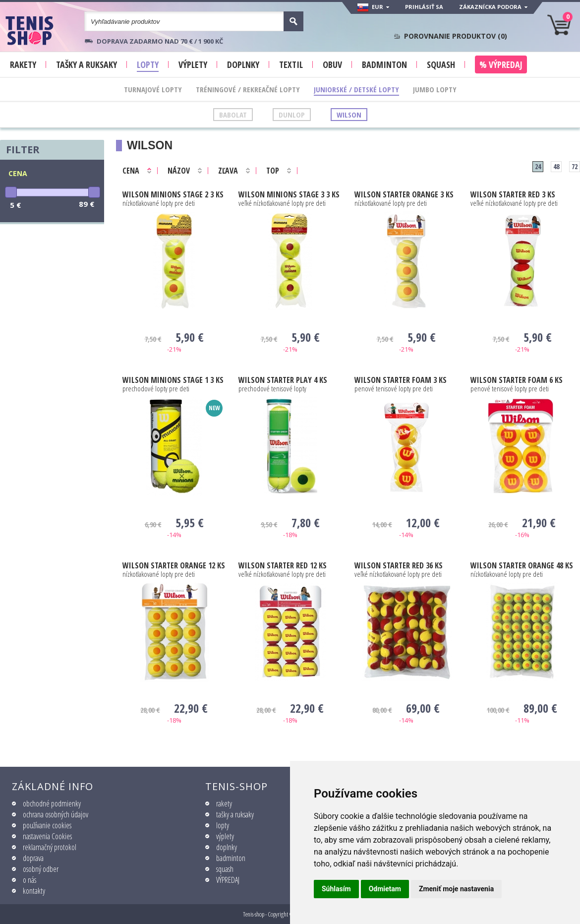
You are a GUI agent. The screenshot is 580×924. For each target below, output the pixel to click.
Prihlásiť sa (424, 7)
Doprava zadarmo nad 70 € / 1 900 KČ (160, 41)
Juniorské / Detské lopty (356, 89)
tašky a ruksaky (235, 814)
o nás (29, 880)
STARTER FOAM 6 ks (517, 380)
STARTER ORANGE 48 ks (522, 565)
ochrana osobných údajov (56, 814)
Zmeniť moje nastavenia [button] (456, 889)
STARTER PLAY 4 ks (283, 380)
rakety (224, 803)
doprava (33, 858)
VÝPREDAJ (228, 880)
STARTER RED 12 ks (283, 565)
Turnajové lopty (153, 89)
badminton (231, 858)
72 (575, 166)
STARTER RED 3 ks (513, 194)
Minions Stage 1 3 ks (173, 380)
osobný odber (41, 869)
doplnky (227, 847)
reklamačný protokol (50, 847)
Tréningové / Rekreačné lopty (248, 89)
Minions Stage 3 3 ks (289, 194)
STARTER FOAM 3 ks (401, 380)
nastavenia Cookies (47, 836)
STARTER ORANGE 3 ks (404, 194)
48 (556, 166)
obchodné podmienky (52, 803)
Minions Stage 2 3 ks (173, 194)
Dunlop (292, 115)
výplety (225, 836)
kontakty (34, 891)
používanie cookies (47, 825)
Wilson (349, 115)
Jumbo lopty (435, 89)
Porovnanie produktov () (456, 36)
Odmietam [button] (385, 889)
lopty (223, 825)
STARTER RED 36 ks (399, 565)
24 (538, 166)
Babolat (233, 115)
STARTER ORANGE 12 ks (174, 565)
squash (225, 869)
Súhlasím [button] (336, 889)
